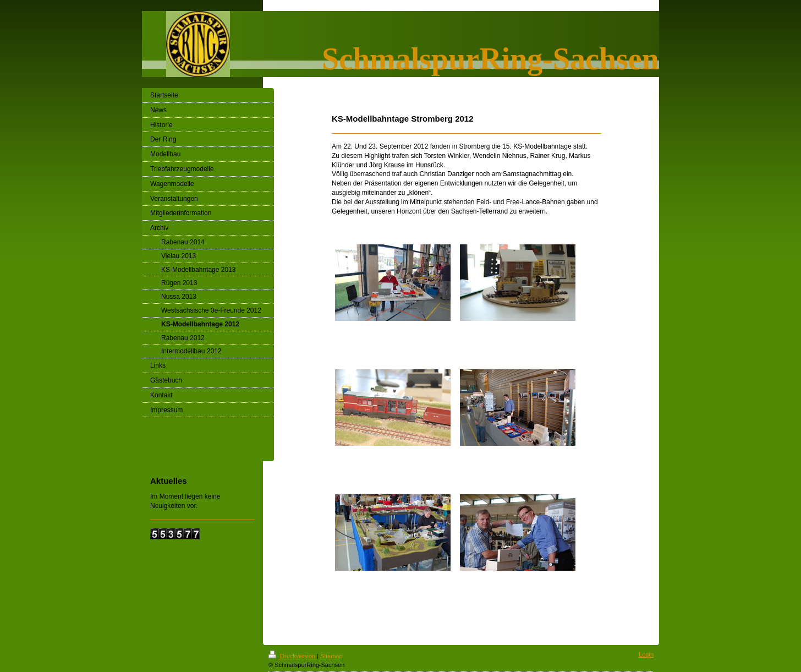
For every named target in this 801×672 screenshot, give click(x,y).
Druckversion (293, 656)
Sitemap (331, 656)
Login (646, 654)
